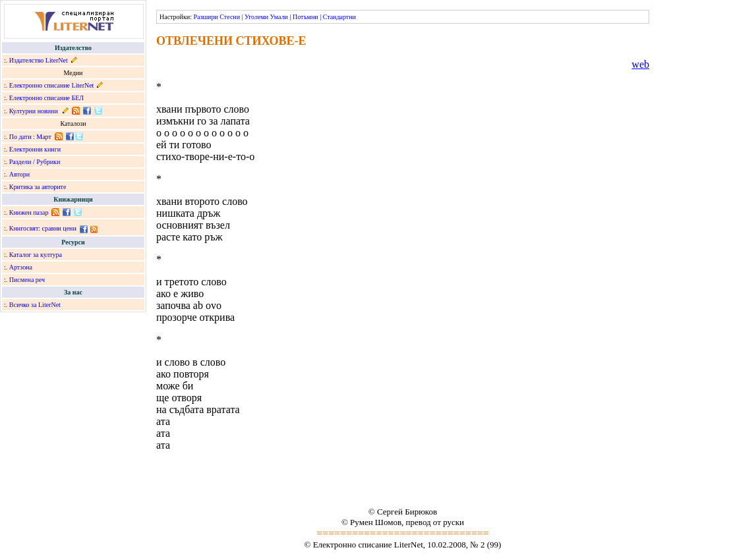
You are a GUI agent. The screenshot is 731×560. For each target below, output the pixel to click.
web (640, 64)
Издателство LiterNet (39, 60)
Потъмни (306, 17)
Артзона (21, 267)
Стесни (230, 17)
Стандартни (339, 17)
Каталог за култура (36, 255)
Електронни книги (35, 149)
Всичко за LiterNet (35, 305)
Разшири (205, 17)
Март (44, 137)
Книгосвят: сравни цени (43, 228)
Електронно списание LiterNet (52, 85)
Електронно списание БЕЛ (46, 98)
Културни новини (34, 111)
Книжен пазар (29, 212)
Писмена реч (27, 280)
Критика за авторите (38, 187)
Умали (279, 17)
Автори (19, 174)
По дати (20, 137)
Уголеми (256, 17)
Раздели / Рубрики (35, 162)
